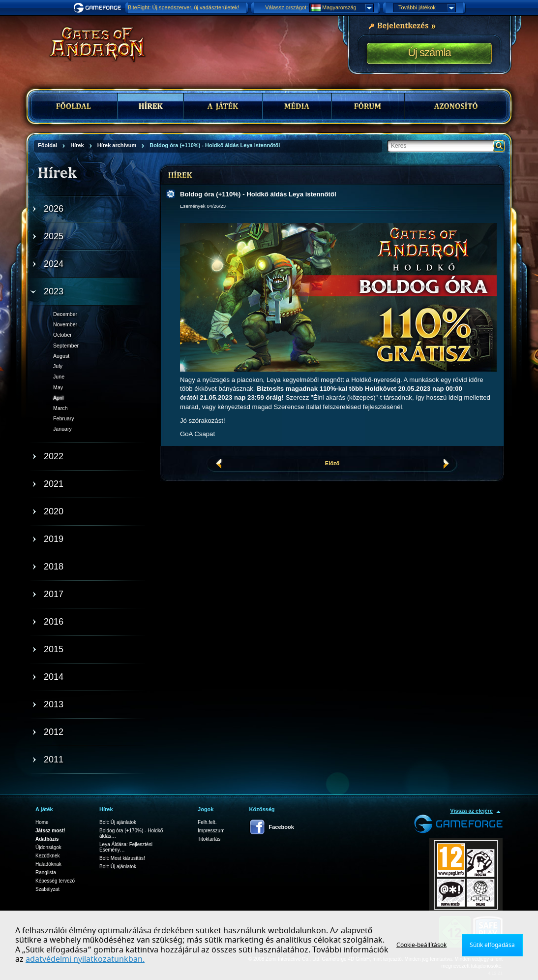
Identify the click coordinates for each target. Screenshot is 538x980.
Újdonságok (48, 847)
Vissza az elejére (471, 811)
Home (42, 822)
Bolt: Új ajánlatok (118, 822)
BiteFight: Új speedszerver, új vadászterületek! (183, 7)
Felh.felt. (207, 822)
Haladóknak (48, 864)
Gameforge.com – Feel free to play (99, 8)
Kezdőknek (47, 856)
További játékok (427, 8)
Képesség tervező (55, 881)
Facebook (282, 827)
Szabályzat (47, 889)
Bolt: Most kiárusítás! (122, 858)
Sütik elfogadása (492, 945)
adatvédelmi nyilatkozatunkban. (85, 959)
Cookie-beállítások (421, 945)
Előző (332, 463)
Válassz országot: (286, 7)
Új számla (429, 52)
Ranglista (46, 872)
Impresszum (211, 831)
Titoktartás (209, 839)
